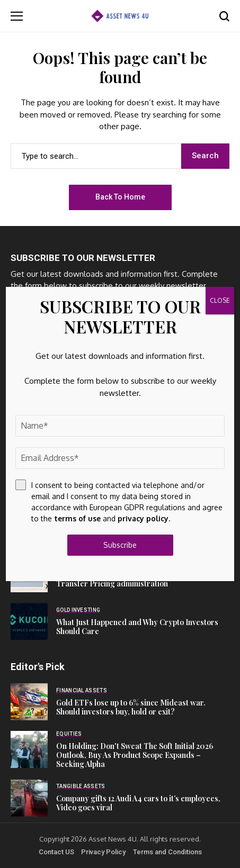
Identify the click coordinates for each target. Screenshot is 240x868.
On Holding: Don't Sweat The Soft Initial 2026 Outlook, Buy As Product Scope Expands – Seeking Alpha (135, 755)
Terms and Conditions (167, 852)
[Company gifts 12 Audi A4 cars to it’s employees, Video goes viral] (29, 798)
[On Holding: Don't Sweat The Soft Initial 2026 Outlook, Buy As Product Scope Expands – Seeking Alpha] (29, 749)
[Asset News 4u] (120, 16)
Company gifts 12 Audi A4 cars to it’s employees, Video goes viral (138, 803)
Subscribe (120, 545)
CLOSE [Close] (220, 300)
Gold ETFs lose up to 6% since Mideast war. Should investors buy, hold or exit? (131, 707)
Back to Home (120, 197)
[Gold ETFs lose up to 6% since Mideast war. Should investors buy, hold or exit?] (29, 702)
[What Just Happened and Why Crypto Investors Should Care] (29, 621)
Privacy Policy (103, 852)
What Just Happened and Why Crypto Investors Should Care (137, 627)
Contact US (56, 852)
